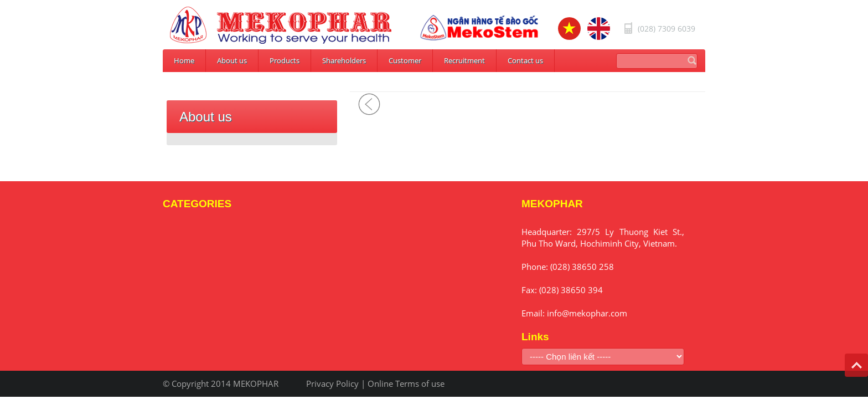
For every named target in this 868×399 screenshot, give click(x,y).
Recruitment (464, 60)
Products (285, 60)
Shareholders (344, 60)
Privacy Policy (332, 383)
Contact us (525, 60)
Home (184, 60)
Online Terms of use (406, 383)
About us (232, 60)
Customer (405, 60)
